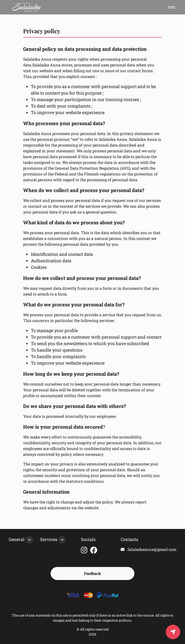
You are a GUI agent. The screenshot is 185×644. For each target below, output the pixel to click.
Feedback (92, 573)
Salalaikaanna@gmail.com (149, 549)
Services (49, 539)
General (17, 539)
